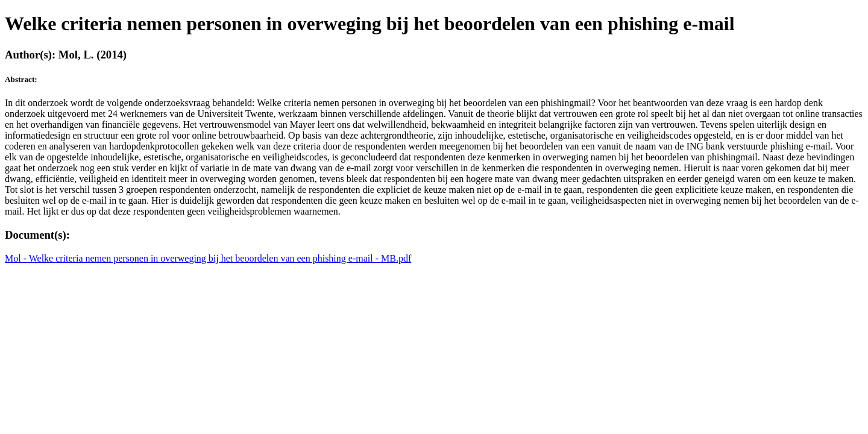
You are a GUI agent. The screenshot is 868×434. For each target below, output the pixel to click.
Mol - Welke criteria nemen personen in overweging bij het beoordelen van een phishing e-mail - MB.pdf (208, 258)
